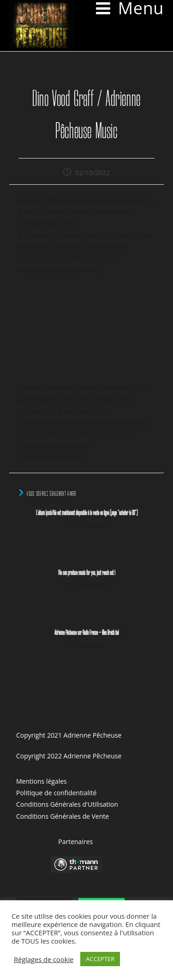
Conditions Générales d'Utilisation (67, 804)
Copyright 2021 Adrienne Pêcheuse (69, 735)
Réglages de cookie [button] (44, 959)
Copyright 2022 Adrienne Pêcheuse (69, 756)
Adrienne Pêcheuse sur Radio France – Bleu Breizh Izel (86, 633)
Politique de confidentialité (56, 793)
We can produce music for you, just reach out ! (87, 573)
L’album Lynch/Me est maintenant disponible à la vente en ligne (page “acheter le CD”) (87, 513)
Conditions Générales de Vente (63, 816)
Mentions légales (42, 781)
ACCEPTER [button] (100, 959)
